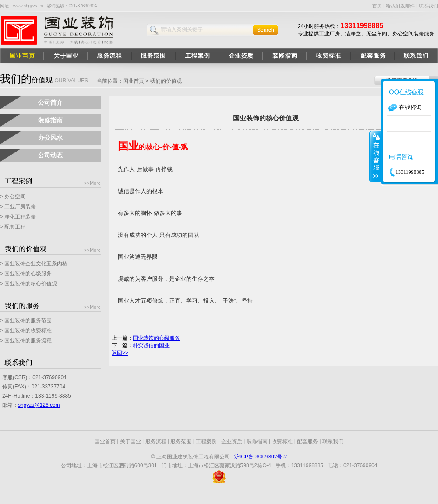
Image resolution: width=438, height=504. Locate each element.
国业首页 (134, 81)
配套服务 (307, 441)
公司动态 (50, 155)
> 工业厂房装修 (18, 207)
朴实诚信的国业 (151, 345)
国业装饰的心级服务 (156, 338)
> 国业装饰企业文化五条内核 (34, 264)
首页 (377, 6)
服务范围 (181, 441)
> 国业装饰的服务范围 (26, 321)
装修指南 (50, 120)
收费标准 (282, 441)
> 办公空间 (13, 197)
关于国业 (131, 441)
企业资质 (232, 441)
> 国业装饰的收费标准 (26, 331)
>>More (92, 183)
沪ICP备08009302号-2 (261, 457)
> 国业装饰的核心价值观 (28, 284)
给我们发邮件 (400, 6)
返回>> (120, 353)
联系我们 (428, 6)
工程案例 (206, 441)
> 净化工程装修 (18, 217)
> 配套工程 (13, 227)
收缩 (375, 156)
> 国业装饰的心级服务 (26, 274)
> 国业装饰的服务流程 (26, 341)
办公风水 (50, 137)
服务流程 (156, 441)
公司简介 (50, 102)
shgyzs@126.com (39, 405)
